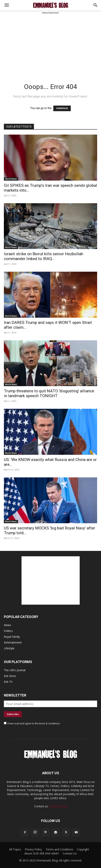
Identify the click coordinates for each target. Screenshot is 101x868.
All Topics (15, 849)
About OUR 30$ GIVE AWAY (42, 853)
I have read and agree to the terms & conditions (33, 723)
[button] (96, 5)
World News (11, 179)
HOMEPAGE (62, 108)
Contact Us (70, 853)
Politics (8, 631)
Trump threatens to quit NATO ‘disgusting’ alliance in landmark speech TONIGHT (49, 393)
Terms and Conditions (59, 849)
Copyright (83, 849)
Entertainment (13, 642)
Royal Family (12, 637)
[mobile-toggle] (7, 5)
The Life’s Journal (15, 670)
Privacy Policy (33, 849)
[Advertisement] (50, 44)
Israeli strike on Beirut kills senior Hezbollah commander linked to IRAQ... (44, 256)
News (7, 625)
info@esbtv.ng (58, 806)
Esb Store (10, 676)
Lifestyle (9, 648)
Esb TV (8, 682)
